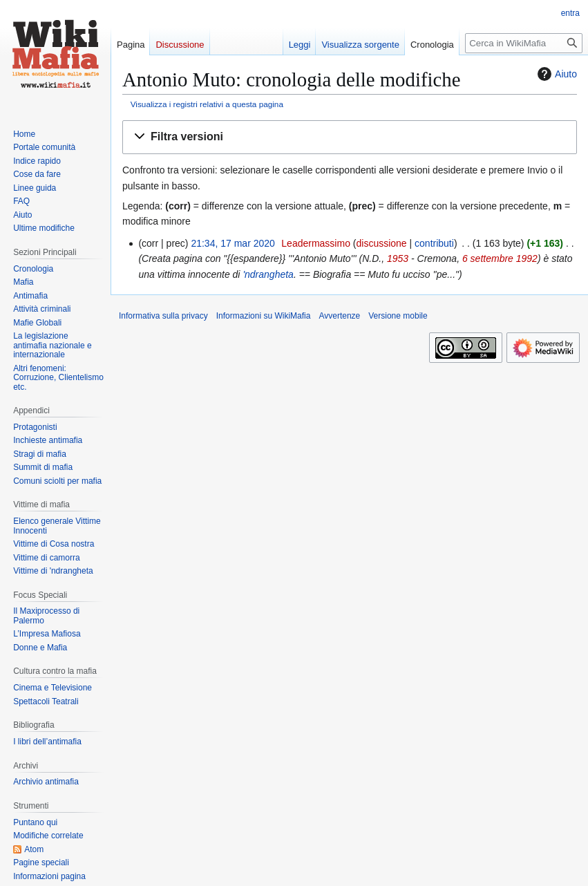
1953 (398, 258)
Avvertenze (339, 316)
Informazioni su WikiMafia (264, 316)
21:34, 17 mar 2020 (233, 243)
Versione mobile (398, 316)
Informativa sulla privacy (163, 316)
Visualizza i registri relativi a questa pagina (207, 104)
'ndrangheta (268, 274)
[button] (350, 137)
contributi (434, 243)
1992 (527, 258)
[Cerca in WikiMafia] (524, 43)
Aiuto (556, 74)
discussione (381, 243)
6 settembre (488, 258)
